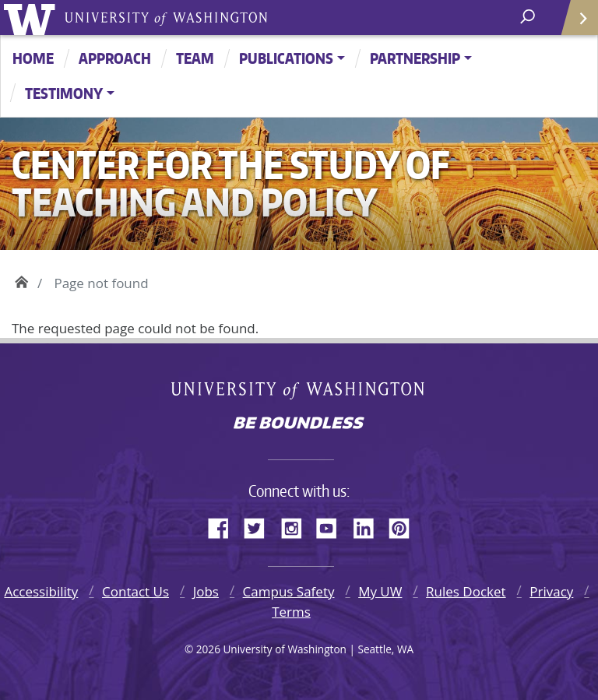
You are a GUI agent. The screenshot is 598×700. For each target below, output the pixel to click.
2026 (208, 649)
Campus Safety (289, 591)
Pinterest (405, 526)
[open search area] (529, 17)
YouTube (332, 526)
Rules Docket (466, 591)
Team (195, 58)
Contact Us (135, 591)
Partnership (415, 58)
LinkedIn (369, 526)
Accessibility (41, 591)
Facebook (224, 526)
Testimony (64, 93)
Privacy (551, 591)
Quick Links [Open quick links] (574, 24)
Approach (115, 58)
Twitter (260, 526)
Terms (291, 612)
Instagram (297, 526)
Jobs (206, 591)
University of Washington (32, 18)
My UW (380, 591)
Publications (286, 58)
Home (33, 58)
